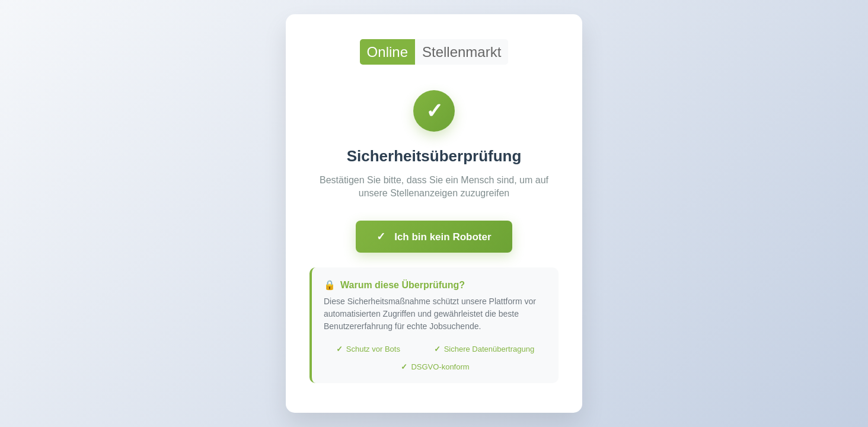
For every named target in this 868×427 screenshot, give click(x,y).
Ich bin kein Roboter (434, 237)
